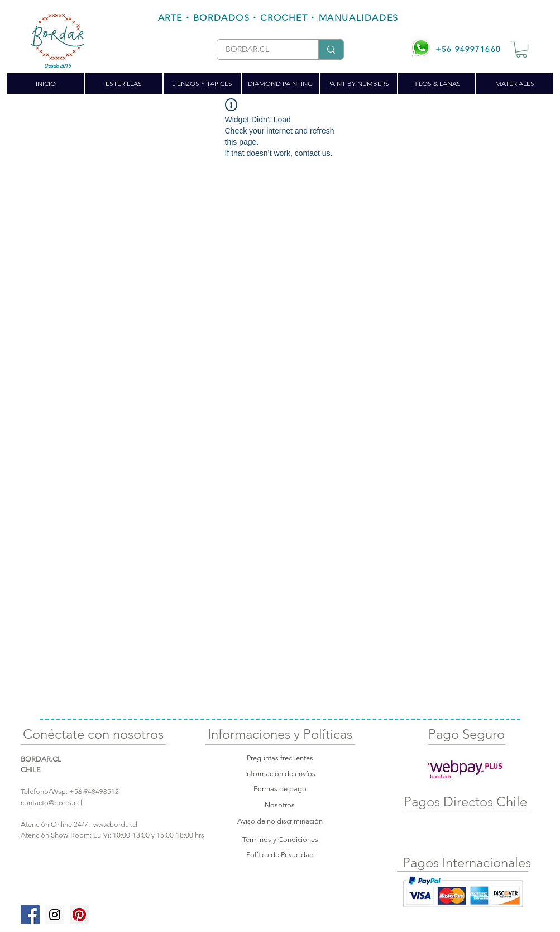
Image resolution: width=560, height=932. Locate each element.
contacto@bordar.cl (51, 803)
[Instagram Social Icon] (55, 915)
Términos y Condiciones (280, 840)
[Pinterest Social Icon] (79, 915)
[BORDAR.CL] (259, 50)
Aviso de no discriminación (280, 821)
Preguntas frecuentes (280, 758)
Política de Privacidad (280, 855)
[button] (521, 49)
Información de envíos (280, 774)
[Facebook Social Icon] (30, 915)
